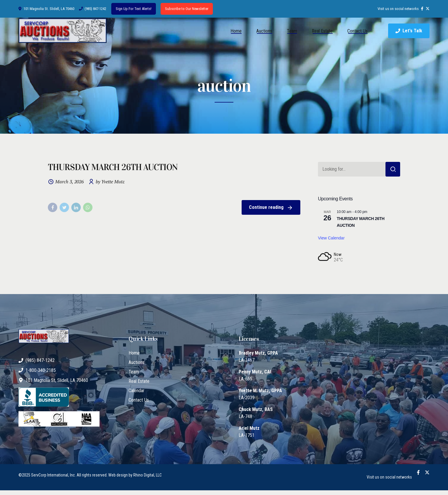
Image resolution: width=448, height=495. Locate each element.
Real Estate (322, 31)
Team (292, 31)
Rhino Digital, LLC (148, 475)
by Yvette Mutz (110, 182)
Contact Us (357, 31)
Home (236, 31)
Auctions (264, 31)
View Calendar (331, 238)
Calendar (137, 391)
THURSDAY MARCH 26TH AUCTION (113, 167)
